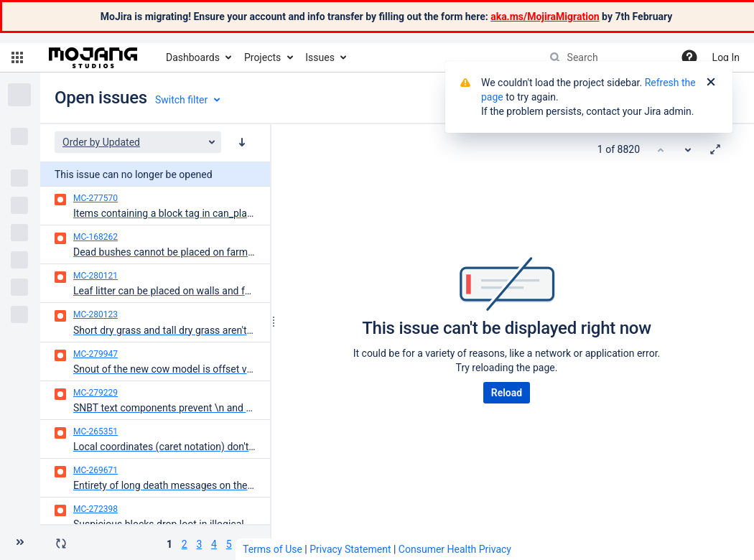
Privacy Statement (350, 549)
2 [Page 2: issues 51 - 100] (185, 544)
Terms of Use (273, 549)
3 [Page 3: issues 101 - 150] (199, 544)
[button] (17, 57)
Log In (726, 57)
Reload (507, 393)
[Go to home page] (93, 57)
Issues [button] (320, 57)
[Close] (711, 83)
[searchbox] (605, 57)
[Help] (689, 57)
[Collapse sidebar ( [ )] (20, 542)
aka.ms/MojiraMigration (545, 17)
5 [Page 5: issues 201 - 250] (229, 544)
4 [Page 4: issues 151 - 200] (214, 544)
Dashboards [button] (193, 57)
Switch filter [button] (181, 100)
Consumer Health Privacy (455, 549)
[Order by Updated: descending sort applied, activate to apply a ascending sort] (242, 142)
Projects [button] (262, 57)
